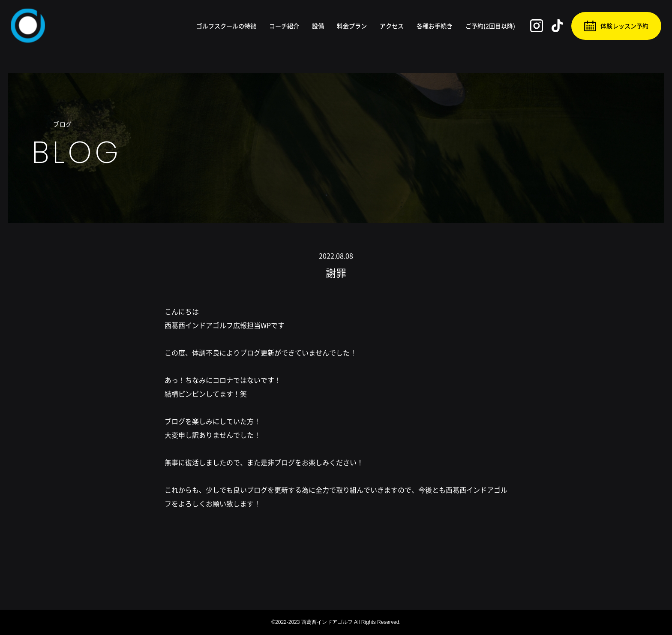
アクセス (392, 26)
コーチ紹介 (284, 26)
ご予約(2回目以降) (490, 26)
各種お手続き (435, 26)
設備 (318, 26)
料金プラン (352, 26)
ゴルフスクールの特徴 (226, 26)
